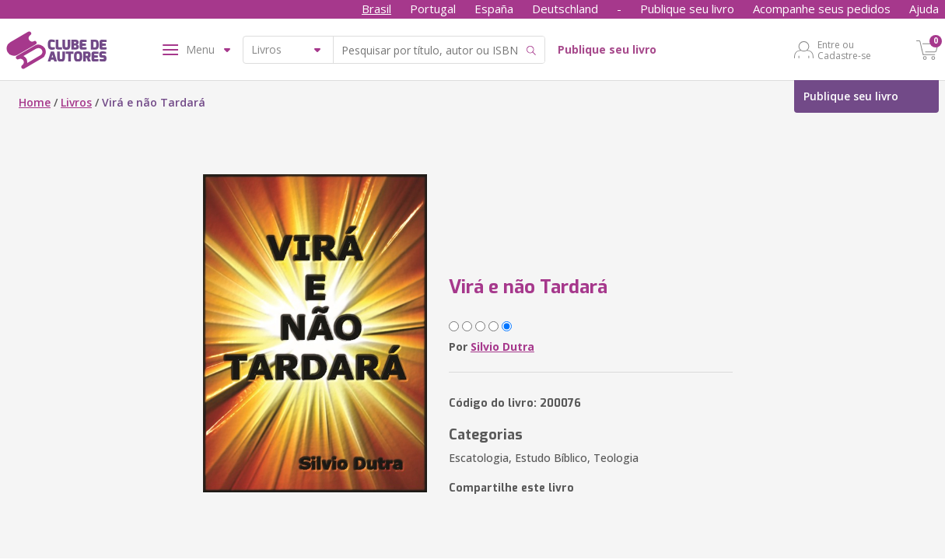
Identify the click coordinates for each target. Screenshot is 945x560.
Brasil (376, 9)
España (494, 9)
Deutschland (565, 9)
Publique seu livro (687, 9)
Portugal (433, 9)
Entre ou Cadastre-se (844, 50)
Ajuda (924, 9)
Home (35, 102)
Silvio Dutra (502, 346)
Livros (76, 102)
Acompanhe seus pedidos (822, 9)
